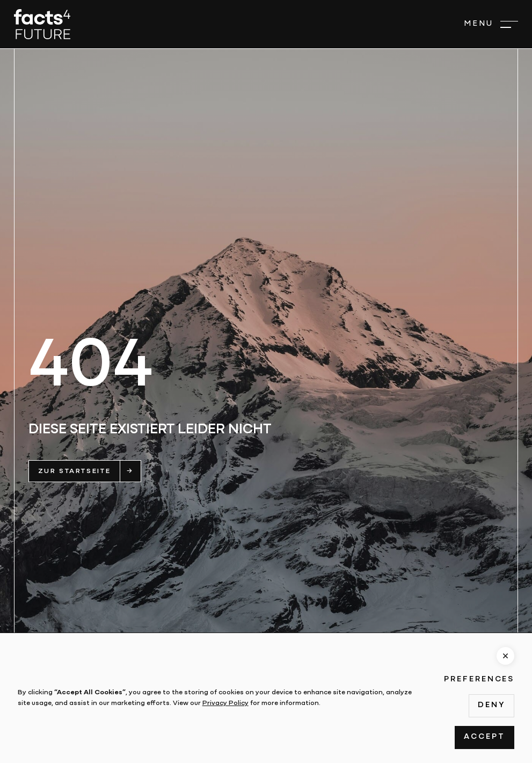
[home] (42, 24)
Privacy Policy (225, 703)
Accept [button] (484, 737)
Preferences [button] (479, 680)
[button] (491, 24)
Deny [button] (491, 705)
